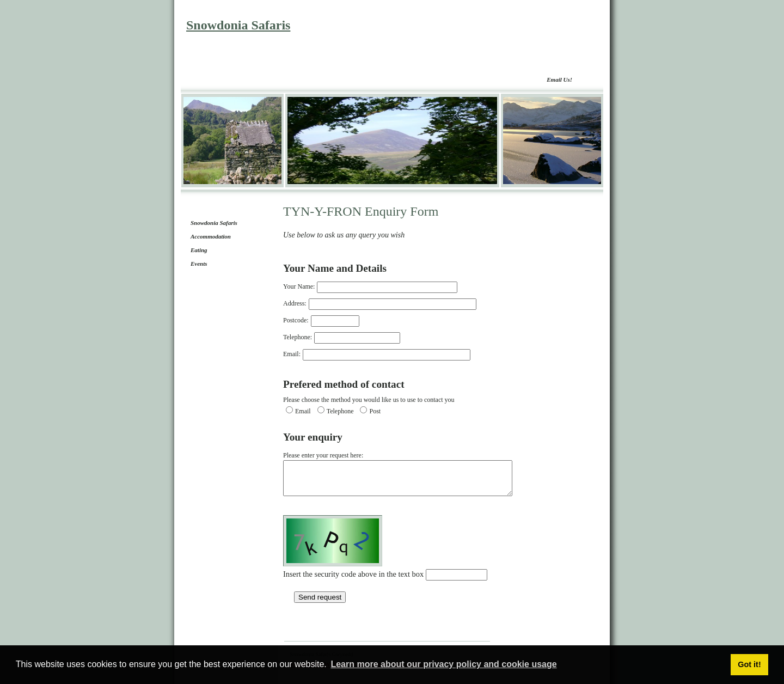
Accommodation (211, 236)
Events (199, 264)
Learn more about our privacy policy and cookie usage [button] (443, 664)
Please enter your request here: (411, 477)
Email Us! (559, 80)
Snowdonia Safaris (238, 25)
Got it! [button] (749, 664)
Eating (199, 250)
